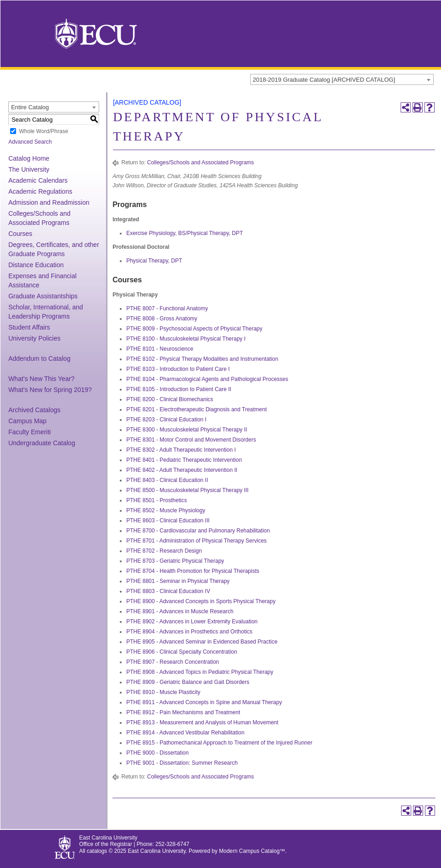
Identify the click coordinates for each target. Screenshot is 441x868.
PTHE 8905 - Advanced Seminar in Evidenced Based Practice (202, 642)
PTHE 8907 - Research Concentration (173, 662)
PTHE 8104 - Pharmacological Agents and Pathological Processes (207, 379)
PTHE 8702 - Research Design (164, 551)
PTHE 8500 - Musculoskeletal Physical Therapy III (187, 490)
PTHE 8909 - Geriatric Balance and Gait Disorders (188, 682)
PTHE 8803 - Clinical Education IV (168, 591)
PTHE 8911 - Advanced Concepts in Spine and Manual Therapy (204, 702)
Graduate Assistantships (43, 296)
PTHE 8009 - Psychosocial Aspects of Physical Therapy (194, 329)
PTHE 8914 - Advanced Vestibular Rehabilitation (185, 733)
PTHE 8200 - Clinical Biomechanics (170, 399)
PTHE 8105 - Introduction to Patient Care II (179, 389)
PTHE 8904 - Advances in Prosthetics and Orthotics (189, 632)
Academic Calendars (38, 180)
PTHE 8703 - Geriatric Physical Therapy (175, 561)
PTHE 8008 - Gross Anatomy (162, 319)
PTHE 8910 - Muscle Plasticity (163, 692)
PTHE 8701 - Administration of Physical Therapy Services (196, 541)
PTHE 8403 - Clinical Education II (167, 480)
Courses (20, 234)
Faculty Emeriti (30, 432)
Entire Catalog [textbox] (30, 107)
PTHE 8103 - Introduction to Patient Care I (178, 369)
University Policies (34, 338)
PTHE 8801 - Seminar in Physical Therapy (178, 581)
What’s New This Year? (41, 379)
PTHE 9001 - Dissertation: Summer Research (182, 763)
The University (29, 169)
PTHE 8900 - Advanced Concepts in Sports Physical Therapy (201, 601)
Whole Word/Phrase (43, 131)
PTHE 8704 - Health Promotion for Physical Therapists (193, 571)
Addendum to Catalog (39, 358)
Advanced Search (30, 142)
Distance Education (36, 265)
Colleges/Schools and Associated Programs (201, 162)
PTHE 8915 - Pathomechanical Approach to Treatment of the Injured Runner (219, 743)
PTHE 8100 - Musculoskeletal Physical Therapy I (186, 339)
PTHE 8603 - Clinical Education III (168, 521)
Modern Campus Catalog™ (252, 851)
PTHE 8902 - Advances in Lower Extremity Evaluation (192, 622)
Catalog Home (29, 158)
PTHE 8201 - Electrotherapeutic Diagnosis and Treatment (196, 409)
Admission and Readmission (49, 202)
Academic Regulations (40, 191)
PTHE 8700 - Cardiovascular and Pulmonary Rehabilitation (198, 531)
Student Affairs (29, 327)
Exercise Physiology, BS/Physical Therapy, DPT (184, 233)
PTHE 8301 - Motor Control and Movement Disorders (191, 440)
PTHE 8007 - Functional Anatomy (167, 308)
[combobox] (342, 79)
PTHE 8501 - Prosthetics (156, 500)
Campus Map (27, 421)
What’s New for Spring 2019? (50, 390)
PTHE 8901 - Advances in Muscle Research (180, 611)
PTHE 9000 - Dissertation (157, 753)
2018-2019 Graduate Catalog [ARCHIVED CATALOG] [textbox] (324, 80)
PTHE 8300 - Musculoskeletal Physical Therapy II (187, 430)
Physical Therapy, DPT (154, 261)
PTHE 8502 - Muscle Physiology (166, 510)
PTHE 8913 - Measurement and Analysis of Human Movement (202, 722)
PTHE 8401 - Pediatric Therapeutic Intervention (184, 460)
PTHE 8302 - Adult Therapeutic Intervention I (181, 450)
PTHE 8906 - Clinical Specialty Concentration (181, 652)
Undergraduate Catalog (42, 443)
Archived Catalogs (34, 410)
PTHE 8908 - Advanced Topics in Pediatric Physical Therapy (200, 672)
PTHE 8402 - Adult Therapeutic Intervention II (182, 470)
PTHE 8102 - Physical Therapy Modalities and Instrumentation (202, 359)
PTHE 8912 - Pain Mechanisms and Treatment (183, 712)
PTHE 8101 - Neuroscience (160, 349)
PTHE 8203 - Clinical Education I (166, 420)
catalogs (97, 851)
